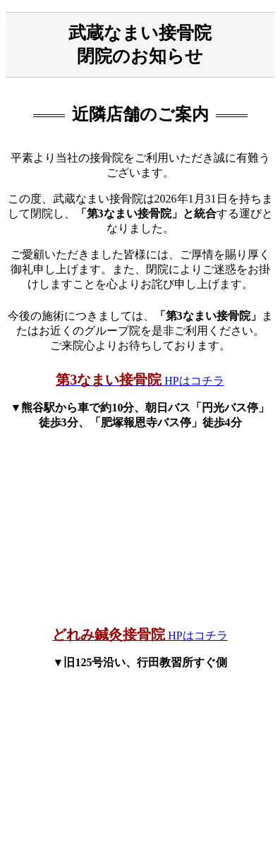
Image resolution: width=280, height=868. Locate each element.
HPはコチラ (140, 381)
